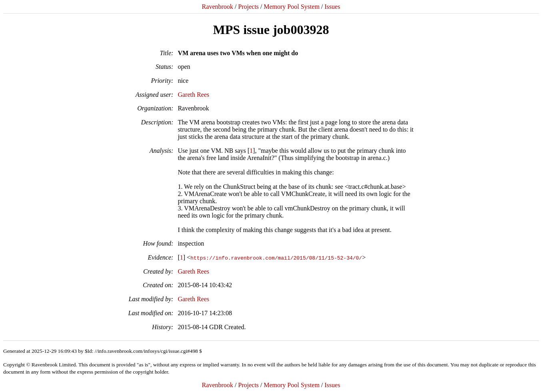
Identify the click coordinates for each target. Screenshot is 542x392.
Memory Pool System (292, 7)
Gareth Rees (193, 95)
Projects (248, 7)
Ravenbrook (218, 7)
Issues (332, 7)
